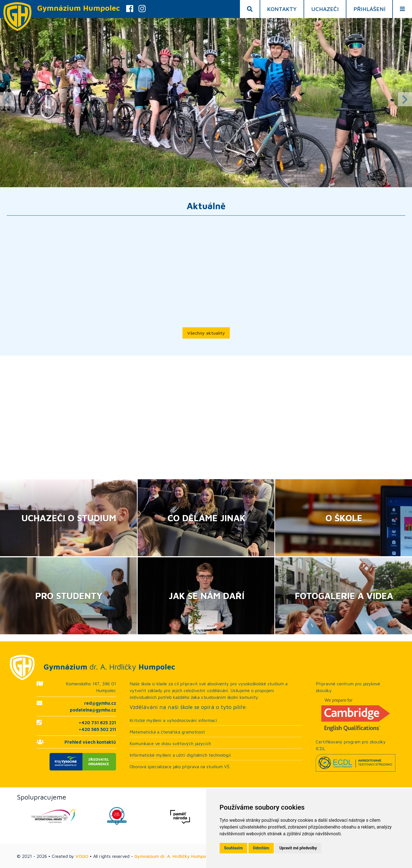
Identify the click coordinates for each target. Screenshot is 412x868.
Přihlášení (369, 9)
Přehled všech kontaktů (90, 742)
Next (405, 99)
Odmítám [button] (261, 848)
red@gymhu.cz (100, 703)
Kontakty (282, 9)
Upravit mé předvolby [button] (298, 848)
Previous (7, 99)
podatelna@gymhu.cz (93, 710)
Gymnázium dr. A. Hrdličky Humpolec (173, 856)
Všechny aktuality (206, 333)
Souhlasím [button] (234, 848)
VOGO (82, 856)
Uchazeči (325, 9)
